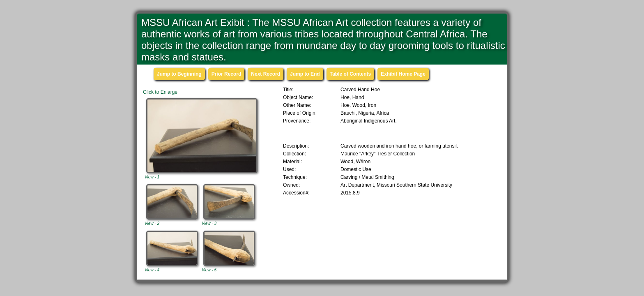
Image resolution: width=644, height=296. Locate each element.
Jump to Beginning (179, 74)
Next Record (266, 74)
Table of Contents (350, 74)
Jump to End (305, 74)
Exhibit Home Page (403, 74)
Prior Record (227, 74)
